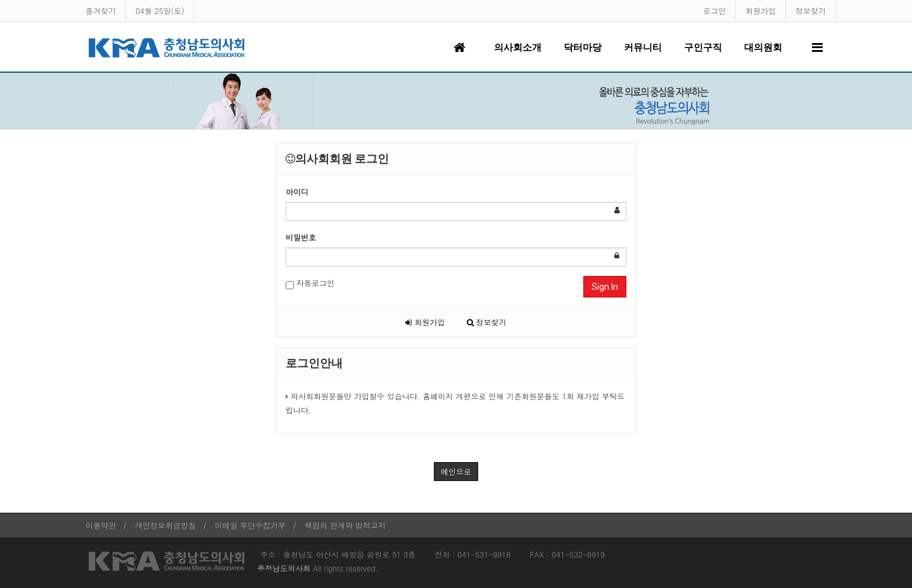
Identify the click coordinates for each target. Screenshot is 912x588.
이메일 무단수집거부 (250, 525)
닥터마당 (583, 47)
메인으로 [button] (456, 471)
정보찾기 (811, 10)
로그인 (714, 10)
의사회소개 (518, 47)
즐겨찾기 (101, 10)
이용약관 (101, 525)
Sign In (605, 287)
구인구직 (703, 47)
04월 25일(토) (160, 10)
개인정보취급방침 (165, 525)
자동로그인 (310, 283)
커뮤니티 (643, 47)
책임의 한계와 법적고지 (345, 525)
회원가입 (761, 10)
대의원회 (763, 47)
